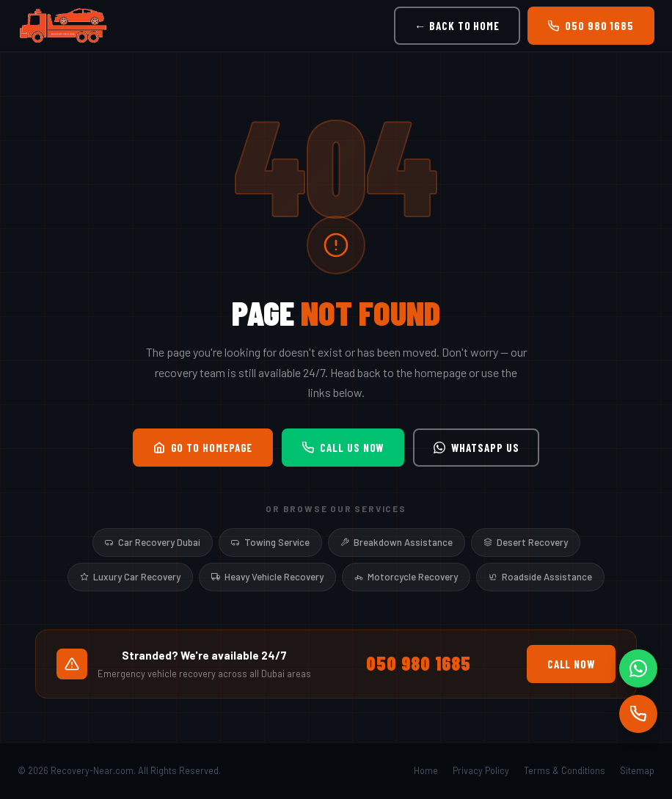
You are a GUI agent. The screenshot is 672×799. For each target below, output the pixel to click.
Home (426, 770)
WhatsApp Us (476, 448)
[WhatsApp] (638, 668)
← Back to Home (457, 26)
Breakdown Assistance (397, 542)
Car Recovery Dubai (153, 542)
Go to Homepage (203, 448)
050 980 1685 (591, 26)
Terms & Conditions (565, 770)
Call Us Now (343, 448)
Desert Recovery (526, 542)
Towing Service (270, 542)
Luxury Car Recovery (130, 577)
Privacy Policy (481, 770)
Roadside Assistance (540, 577)
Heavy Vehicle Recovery (267, 577)
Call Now (571, 664)
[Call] (638, 714)
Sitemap (637, 770)
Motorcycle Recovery (406, 577)
